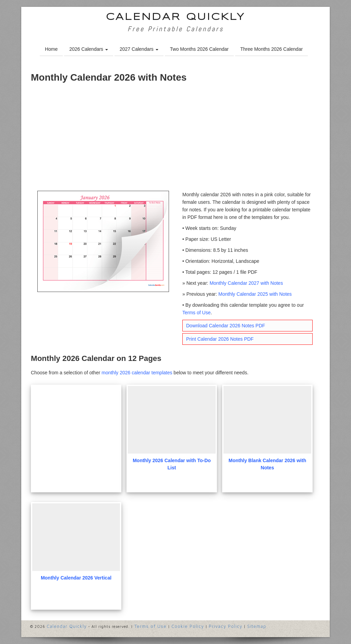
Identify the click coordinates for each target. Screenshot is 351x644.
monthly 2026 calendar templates (137, 373)
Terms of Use (196, 313)
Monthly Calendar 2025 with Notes (255, 294)
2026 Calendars (89, 49)
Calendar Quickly (176, 17)
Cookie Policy (188, 626)
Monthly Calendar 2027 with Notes (246, 283)
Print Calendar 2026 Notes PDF (220, 339)
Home (51, 49)
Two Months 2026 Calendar (199, 49)
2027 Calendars (139, 49)
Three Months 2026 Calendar (271, 49)
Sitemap (257, 626)
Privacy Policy (226, 626)
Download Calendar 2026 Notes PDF (226, 326)
